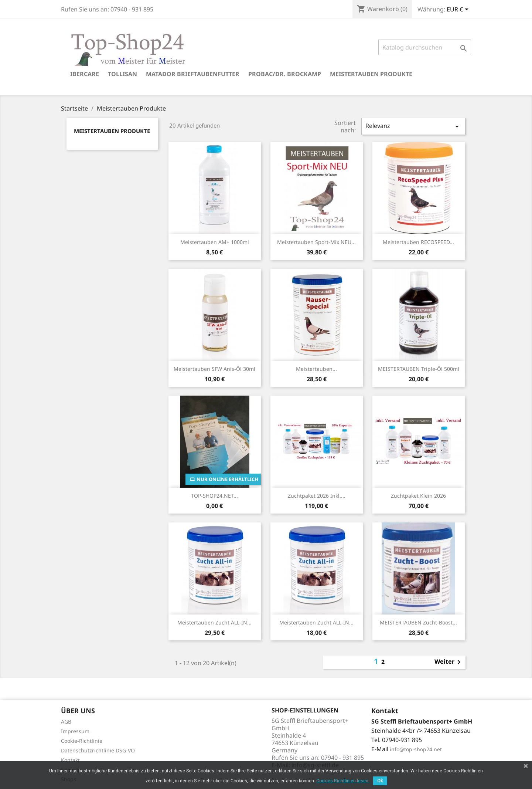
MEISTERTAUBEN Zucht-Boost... (418, 622)
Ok (380, 781)
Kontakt (70, 760)
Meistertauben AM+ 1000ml (215, 242)
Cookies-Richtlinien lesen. (343, 781)
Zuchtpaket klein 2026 (418, 496)
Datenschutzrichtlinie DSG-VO (98, 750)
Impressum (75, 731)
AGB (66, 722)
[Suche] (425, 47)
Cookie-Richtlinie (82, 741)
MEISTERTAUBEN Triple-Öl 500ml (419, 369)
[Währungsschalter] (459, 10)
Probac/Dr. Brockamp (285, 74)
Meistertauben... (316, 369)
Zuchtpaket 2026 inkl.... (317, 496)
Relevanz (413, 126)
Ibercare (85, 74)
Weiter (449, 662)
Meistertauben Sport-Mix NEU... (316, 242)
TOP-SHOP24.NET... (214, 496)
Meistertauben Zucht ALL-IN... (214, 622)
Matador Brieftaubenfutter (193, 74)
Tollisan (122, 74)
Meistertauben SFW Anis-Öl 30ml (214, 369)
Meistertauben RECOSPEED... (418, 242)
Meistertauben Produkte (371, 74)
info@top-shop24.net (416, 749)
